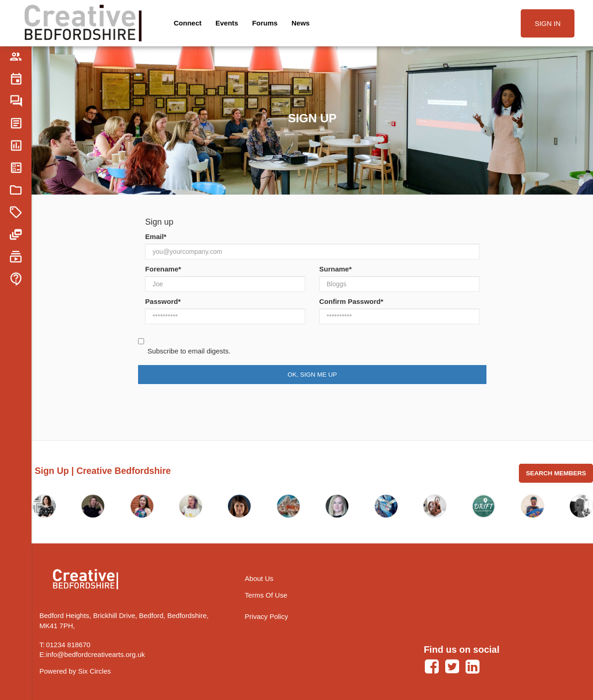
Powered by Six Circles (75, 671)
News (300, 23)
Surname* (335, 269)
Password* (163, 301)
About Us (259, 578)
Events (227, 23)
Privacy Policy (266, 616)
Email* (156, 236)
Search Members (556, 473)
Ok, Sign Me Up (312, 375)
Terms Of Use (266, 595)
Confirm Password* (351, 301)
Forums (265, 23)
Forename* (163, 269)
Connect (188, 23)
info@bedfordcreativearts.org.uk (95, 654)
